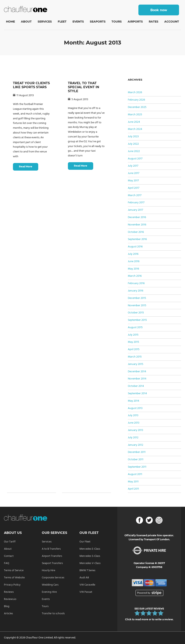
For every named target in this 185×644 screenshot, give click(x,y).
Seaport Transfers (52, 563)
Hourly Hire (48, 570)
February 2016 (136, 283)
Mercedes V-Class (90, 563)
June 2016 (134, 261)
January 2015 (136, 364)
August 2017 (135, 159)
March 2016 (135, 276)
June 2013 (134, 423)
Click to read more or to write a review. (149, 619)
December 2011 (137, 452)
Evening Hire (49, 592)
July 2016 (133, 254)
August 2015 (135, 327)
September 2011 (137, 467)
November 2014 (137, 379)
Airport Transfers (52, 556)
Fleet (62, 22)
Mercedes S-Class (90, 556)
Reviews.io (10, 599)
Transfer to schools (53, 614)
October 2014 (136, 386)
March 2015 (135, 357)
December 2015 (137, 298)
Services (45, 22)
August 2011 (135, 474)
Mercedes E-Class (90, 549)
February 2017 (136, 203)
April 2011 (133, 489)
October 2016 (136, 232)
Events (78, 22)
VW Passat (86, 592)
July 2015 (133, 335)
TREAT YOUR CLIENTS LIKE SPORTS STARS (31, 85)
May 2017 (133, 181)
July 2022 (133, 144)
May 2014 (134, 401)
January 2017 (135, 210)
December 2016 (137, 217)
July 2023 (133, 137)
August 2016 (135, 247)
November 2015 (137, 306)
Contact (9, 556)
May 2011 (133, 482)
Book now (159, 10)
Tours (117, 22)
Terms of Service (14, 570)
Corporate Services (53, 578)
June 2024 (134, 122)
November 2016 (137, 225)
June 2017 (134, 173)
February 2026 (136, 100)
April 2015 (134, 349)
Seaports (98, 22)
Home (10, 22)
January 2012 (136, 445)
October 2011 (136, 460)
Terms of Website (14, 578)
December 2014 (137, 372)
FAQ (7, 563)
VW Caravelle (87, 585)
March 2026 (135, 92)
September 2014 (137, 394)
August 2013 (135, 408)
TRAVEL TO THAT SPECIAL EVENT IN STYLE (84, 87)
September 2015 (137, 320)
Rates (154, 22)
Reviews (9, 592)
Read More (26, 166)
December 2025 (137, 107)
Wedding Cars (50, 585)
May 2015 (133, 342)
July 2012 (133, 438)
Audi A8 (84, 578)
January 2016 (136, 291)
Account (172, 22)
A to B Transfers (51, 549)
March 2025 (135, 115)
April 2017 (134, 188)
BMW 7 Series (87, 570)
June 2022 (134, 151)
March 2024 (135, 129)
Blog (7, 606)
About (26, 22)
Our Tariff (10, 542)
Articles (8, 614)
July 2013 (133, 415)
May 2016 (133, 269)
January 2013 (136, 430)
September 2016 (137, 239)
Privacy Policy (12, 585)
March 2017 (135, 195)
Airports (135, 22)
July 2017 (133, 166)
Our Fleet (85, 542)
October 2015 (136, 313)
